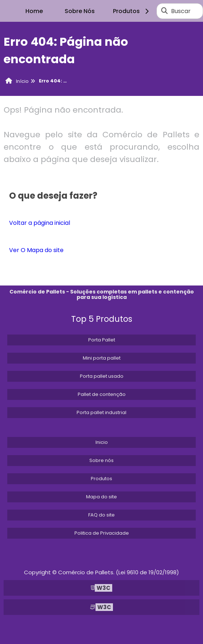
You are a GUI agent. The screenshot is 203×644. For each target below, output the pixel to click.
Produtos (132, 11)
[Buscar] (165, 11)
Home (34, 11)
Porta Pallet (102, 340)
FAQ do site (101, 515)
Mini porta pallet (102, 358)
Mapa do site (101, 497)
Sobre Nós (80, 11)
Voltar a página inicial (40, 223)
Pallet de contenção (102, 394)
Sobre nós (101, 460)
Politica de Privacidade (102, 533)
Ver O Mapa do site (36, 250)
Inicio (102, 442)
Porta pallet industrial (101, 412)
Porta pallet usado (102, 376)
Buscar (181, 11)
